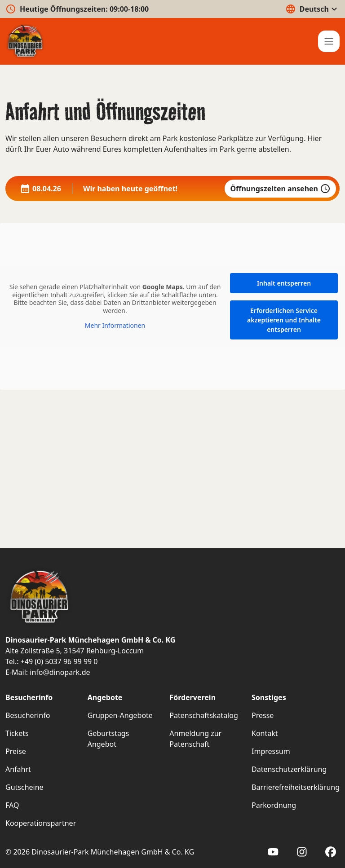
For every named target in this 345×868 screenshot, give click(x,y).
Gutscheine (24, 787)
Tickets (17, 733)
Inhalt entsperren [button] (284, 283)
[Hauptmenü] (329, 41)
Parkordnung (274, 805)
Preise (16, 751)
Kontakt (265, 733)
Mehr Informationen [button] (115, 326)
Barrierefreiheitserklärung (296, 787)
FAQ (12, 805)
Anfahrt (18, 769)
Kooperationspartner (41, 823)
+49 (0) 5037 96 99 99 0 (59, 661)
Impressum (271, 751)
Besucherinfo (28, 715)
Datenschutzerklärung (289, 769)
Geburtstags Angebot (108, 739)
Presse (263, 715)
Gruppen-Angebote (120, 715)
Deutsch (312, 9)
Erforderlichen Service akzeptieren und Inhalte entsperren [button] (284, 320)
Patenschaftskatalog (203, 715)
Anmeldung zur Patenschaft (195, 739)
